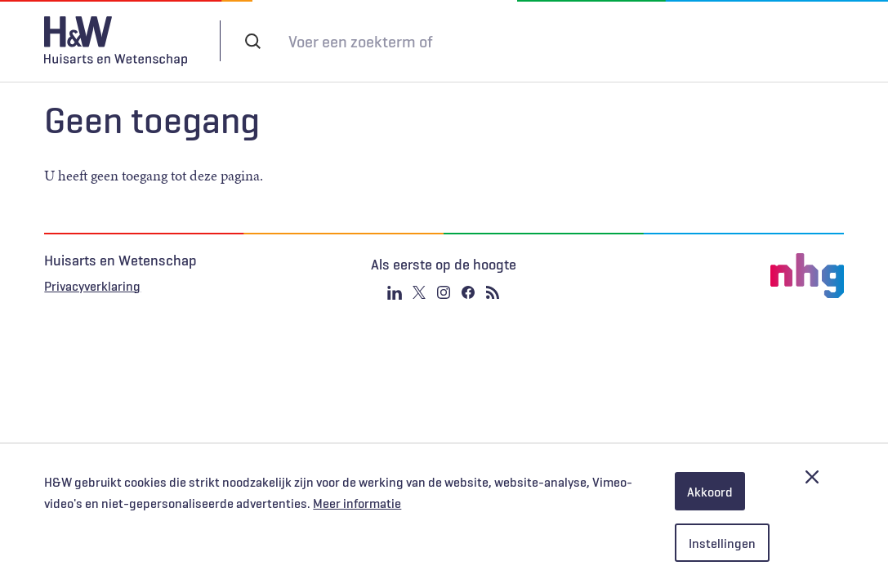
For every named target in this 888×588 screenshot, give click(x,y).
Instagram (444, 292)
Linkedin (395, 292)
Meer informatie (357, 503)
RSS (493, 292)
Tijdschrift (582, 41)
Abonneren (491, 41)
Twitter (419, 292)
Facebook (468, 292)
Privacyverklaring (92, 286)
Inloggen (679, 40)
